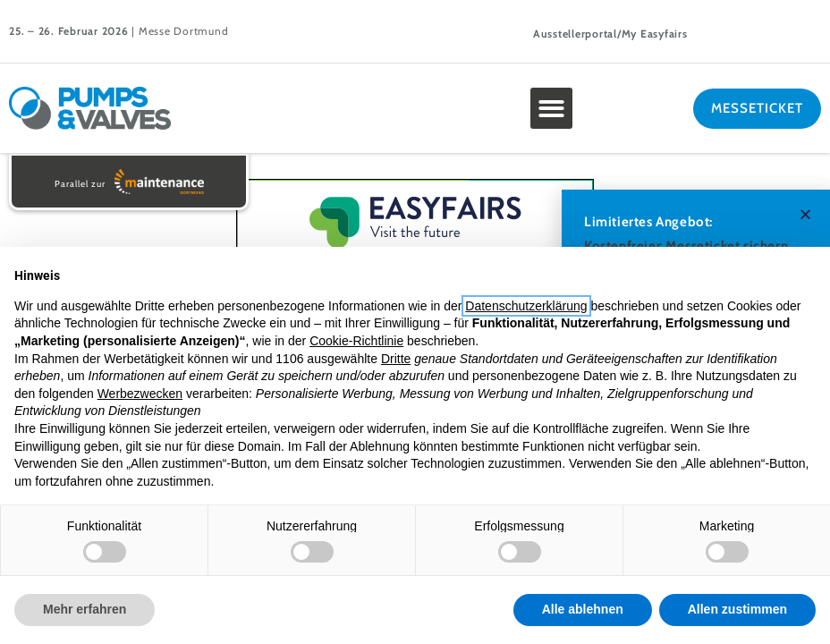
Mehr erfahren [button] (85, 609)
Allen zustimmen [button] (737, 609)
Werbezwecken (140, 394)
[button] (551, 109)
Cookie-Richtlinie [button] (356, 341)
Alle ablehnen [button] (583, 609)
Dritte (396, 359)
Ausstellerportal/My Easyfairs (610, 34)
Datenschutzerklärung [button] (526, 306)
